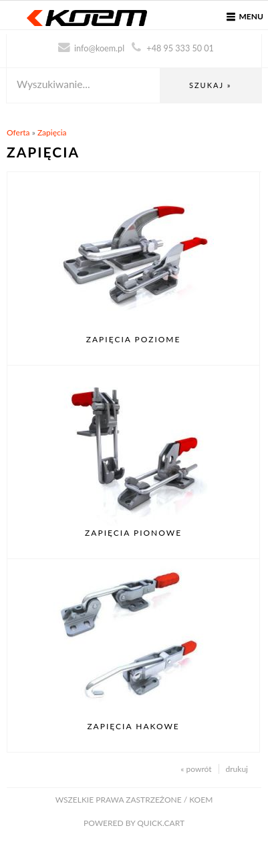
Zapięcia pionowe (133, 533)
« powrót (196, 769)
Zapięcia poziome (134, 339)
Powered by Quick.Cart (134, 823)
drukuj (237, 769)
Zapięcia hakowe (133, 726)
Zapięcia (52, 132)
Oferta (18, 132)
